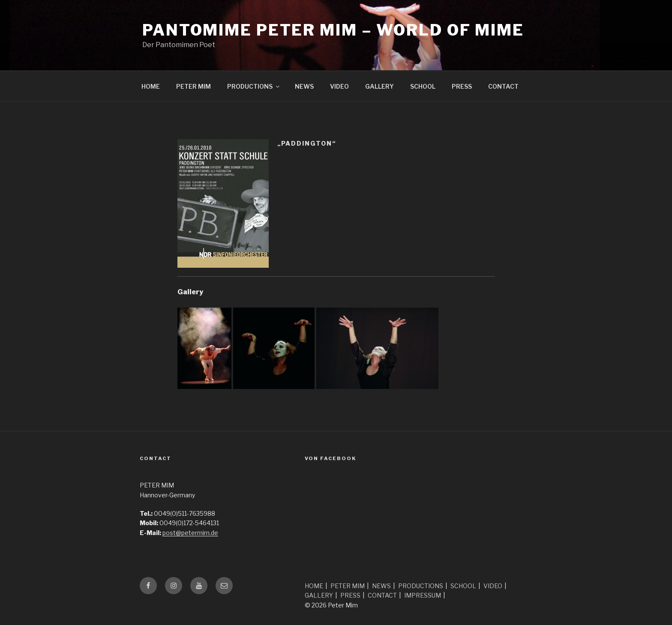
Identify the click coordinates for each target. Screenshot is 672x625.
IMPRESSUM (423, 595)
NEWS (304, 86)
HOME (151, 86)
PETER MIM (193, 86)
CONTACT (503, 86)
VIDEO (339, 86)
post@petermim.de (190, 533)
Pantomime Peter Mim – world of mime (333, 30)
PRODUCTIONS (254, 86)
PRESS (462, 86)
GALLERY (379, 86)
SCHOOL (423, 86)
